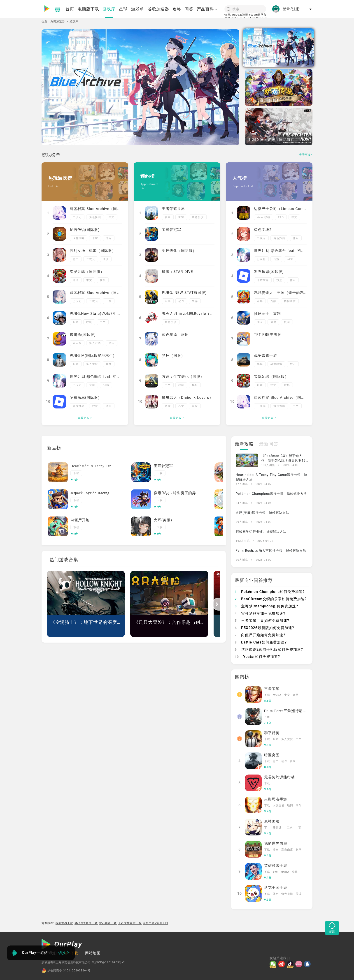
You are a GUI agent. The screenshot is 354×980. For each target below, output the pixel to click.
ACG (106, 385)
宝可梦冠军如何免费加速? (260, 613)
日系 (109, 301)
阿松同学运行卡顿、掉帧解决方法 (261, 532)
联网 (109, 364)
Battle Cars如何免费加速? (261, 642)
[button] (220, 501)
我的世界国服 (276, 843)
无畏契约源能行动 (279, 777)
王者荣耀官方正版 (130, 923)
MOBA (277, 695)
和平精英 (272, 733)
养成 (299, 894)
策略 (168, 301)
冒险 (168, 217)
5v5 (275, 872)
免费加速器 (58, 21)
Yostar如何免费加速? (257, 657)
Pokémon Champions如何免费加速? (270, 592)
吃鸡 (76, 322)
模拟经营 (290, 301)
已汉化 (77, 301)
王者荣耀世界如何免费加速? (262, 621)
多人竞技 (92, 364)
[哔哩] (300, 964)
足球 (76, 280)
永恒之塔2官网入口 (156, 923)
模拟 (195, 385)
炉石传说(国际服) (263, 100)
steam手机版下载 (86, 923)
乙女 (181, 406)
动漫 (106, 259)
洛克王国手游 (276, 888)
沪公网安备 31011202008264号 (66, 971)
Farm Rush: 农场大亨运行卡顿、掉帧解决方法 (271, 551)
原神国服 (272, 821)
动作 (181, 301)
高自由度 (287, 850)
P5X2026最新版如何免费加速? (264, 628)
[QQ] (308, 964)
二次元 (77, 217)
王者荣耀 (272, 689)
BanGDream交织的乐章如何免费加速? (271, 599)
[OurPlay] (62, 945)
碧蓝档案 (56, 137)
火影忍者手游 (276, 799)
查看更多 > (85, 418)
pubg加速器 (240, 15)
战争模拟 (276, 364)
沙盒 (95, 406)
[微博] (282, 964)
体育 (273, 322)
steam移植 (264, 217)
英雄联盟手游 (276, 866)
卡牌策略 (79, 238)
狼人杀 (77, 343)
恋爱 (168, 406)
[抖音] (291, 964)
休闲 (109, 238)
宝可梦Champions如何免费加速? (266, 606)
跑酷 (273, 301)
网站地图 (93, 953)
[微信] (274, 964)
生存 (195, 301)
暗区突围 (272, 755)
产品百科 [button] (207, 9)
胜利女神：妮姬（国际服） (271, 140)
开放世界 (79, 406)
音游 (92, 385)
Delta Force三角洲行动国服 (287, 711)
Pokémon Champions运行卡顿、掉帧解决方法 (271, 494)
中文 (112, 217)
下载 (76, 473)
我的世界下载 (64, 923)
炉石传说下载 (108, 923)
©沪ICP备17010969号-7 (108, 962)
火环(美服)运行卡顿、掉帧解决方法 (262, 513)
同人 (260, 322)
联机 (103, 280)
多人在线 (95, 343)
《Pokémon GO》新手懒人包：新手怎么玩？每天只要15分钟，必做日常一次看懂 (283, 461)
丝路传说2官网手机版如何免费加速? (269, 649)
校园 (287, 322)
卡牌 (95, 238)
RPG (181, 217)
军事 (260, 364)
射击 (76, 259)
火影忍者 (279, 805)
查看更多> (306, 155)
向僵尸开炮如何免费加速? (260, 635)
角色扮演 (95, 217)
